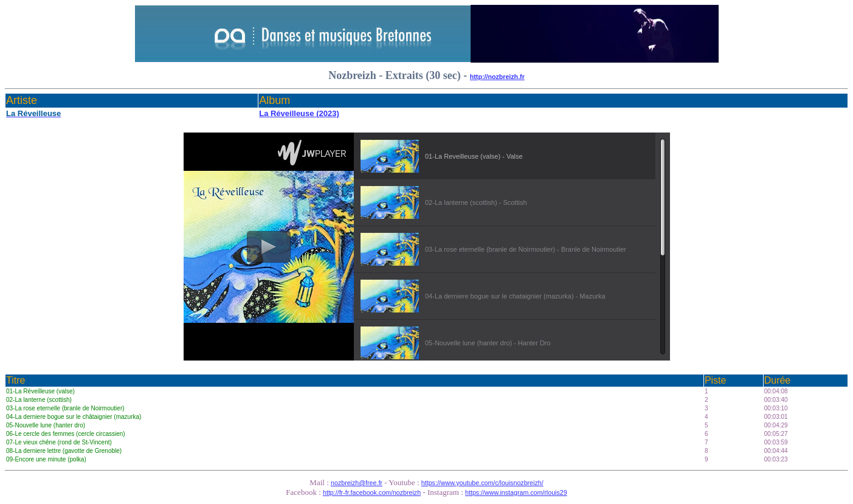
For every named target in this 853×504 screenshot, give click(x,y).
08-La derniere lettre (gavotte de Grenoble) (64, 451)
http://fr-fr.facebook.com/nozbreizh (372, 492)
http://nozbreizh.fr (497, 77)
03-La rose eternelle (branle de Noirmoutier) (65, 408)
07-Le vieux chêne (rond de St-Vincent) (59, 442)
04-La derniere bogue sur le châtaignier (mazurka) (74, 417)
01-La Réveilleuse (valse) (40, 391)
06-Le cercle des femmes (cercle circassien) (66, 434)
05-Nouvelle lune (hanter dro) (46, 425)
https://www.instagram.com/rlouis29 (516, 492)
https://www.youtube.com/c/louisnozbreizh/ (482, 483)
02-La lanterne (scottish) (39, 400)
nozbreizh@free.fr (357, 483)
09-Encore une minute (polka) (46, 459)
